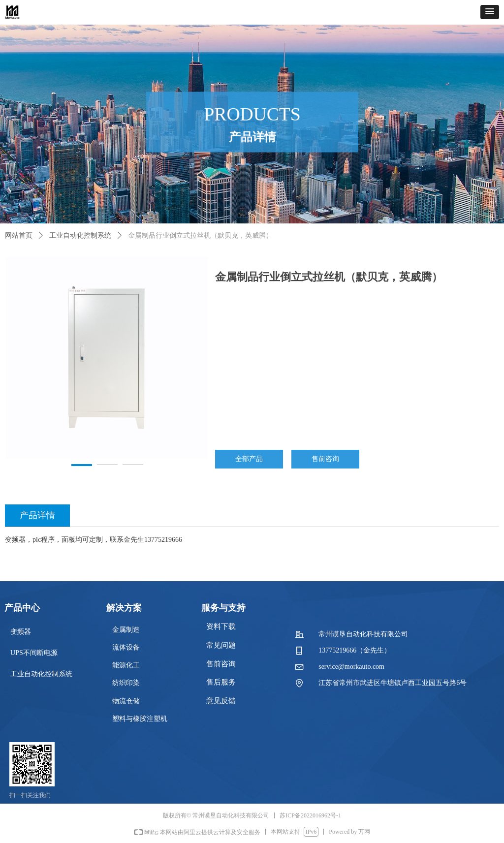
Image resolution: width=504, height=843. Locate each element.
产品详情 (37, 515)
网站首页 (19, 235)
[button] (490, 12)
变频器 (21, 632)
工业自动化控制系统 (80, 235)
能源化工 (126, 665)
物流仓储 (126, 701)
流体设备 (126, 647)
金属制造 (126, 630)
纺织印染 (126, 683)
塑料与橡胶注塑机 (140, 719)
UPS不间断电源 (34, 653)
